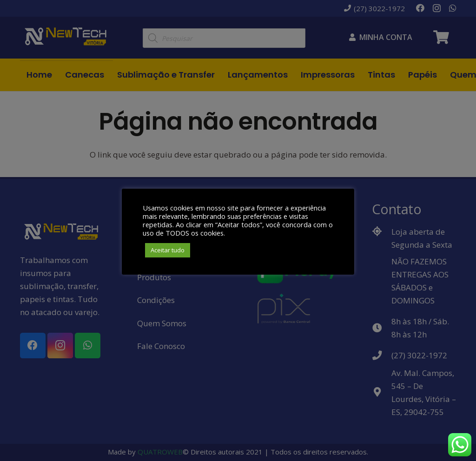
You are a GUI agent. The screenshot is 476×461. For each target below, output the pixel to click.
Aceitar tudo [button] (168, 250)
